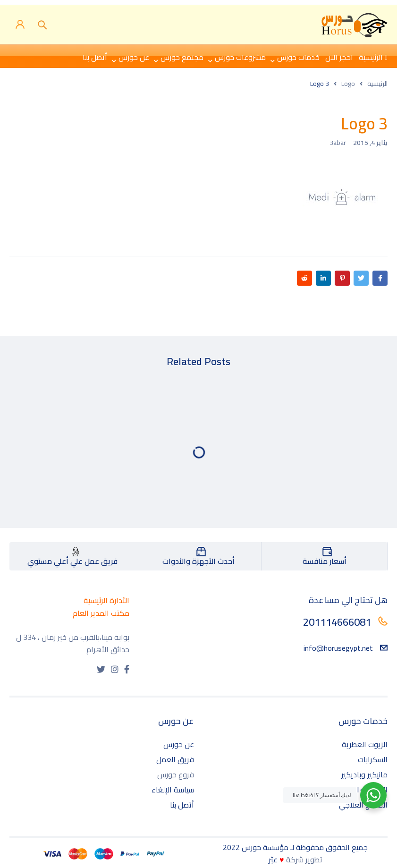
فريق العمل (175, 759)
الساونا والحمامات (359, 790)
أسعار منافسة (325, 561)
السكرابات (373, 759)
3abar (338, 143)
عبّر (273, 859)
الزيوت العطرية (365, 744)
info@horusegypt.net (346, 648)
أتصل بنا (182, 805)
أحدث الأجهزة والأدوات (198, 561)
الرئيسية (377, 84)
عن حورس (179, 744)
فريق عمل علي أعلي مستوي (72, 561)
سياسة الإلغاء (173, 790)
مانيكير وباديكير (364, 774)
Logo (348, 84)
